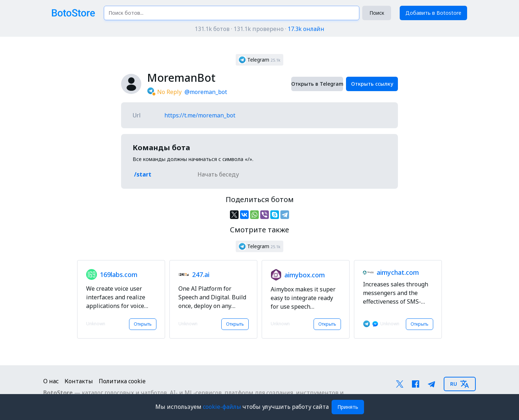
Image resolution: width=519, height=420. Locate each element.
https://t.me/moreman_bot (200, 115)
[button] (259, 60)
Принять (348, 407)
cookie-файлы (223, 407)
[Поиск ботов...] (232, 13)
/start (143, 174)
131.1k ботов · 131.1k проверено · (259, 29)
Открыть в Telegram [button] (317, 84)
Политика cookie (122, 381)
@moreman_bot (206, 92)
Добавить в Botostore (433, 13)
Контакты (79, 381)
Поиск (377, 13)
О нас (51, 381)
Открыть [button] (143, 324)
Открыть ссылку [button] (372, 84)
